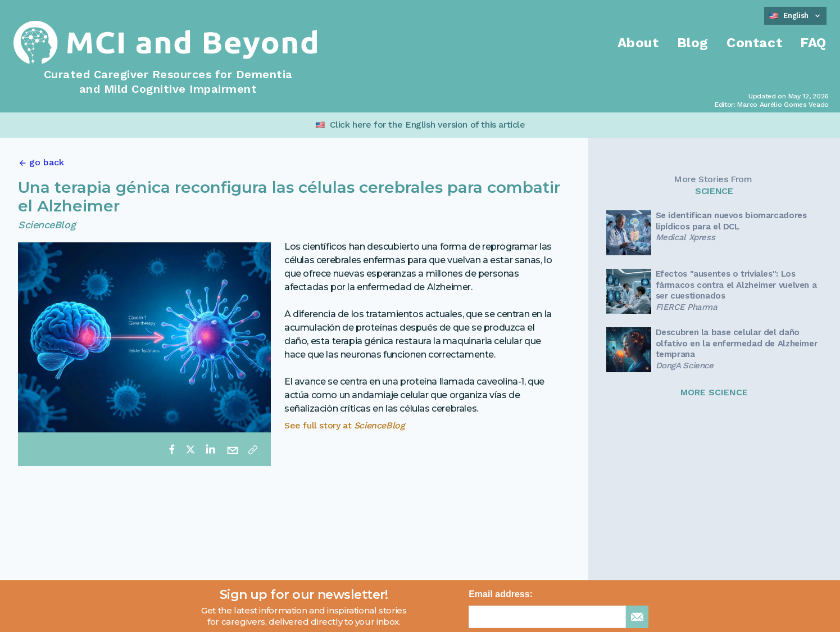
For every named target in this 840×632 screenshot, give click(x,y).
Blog (693, 43)
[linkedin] (210, 449)
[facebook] (172, 449)
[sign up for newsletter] (637, 617)
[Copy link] (253, 449)
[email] (233, 449)
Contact (754, 43)
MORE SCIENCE (714, 392)
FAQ (813, 43)
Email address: (501, 594)
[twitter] (190, 449)
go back (47, 162)
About (638, 43)
